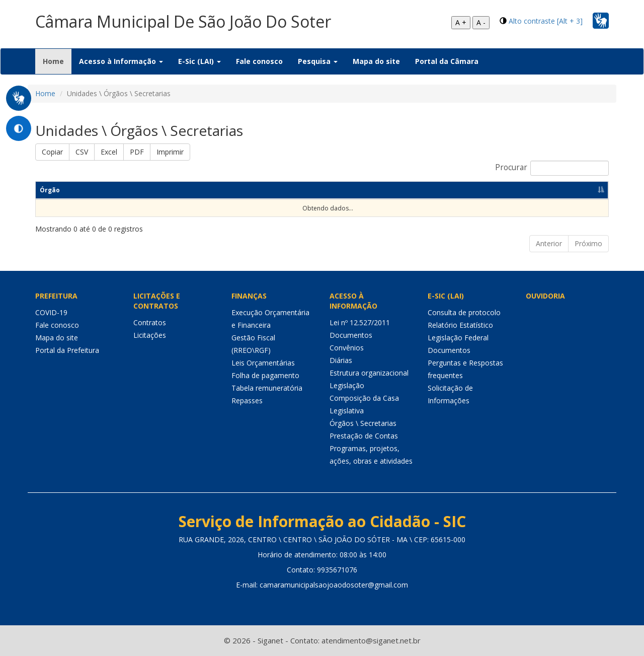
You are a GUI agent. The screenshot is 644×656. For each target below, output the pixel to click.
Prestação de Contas (364, 436)
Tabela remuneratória (267, 388)
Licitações (150, 335)
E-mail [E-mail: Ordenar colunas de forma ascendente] (421, 190)
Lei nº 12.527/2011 (360, 322)
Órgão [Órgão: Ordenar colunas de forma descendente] (50, 190)
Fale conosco (259, 61)
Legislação (347, 385)
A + (461, 22)
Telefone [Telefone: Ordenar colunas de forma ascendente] (357, 190)
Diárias (341, 360)
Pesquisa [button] (318, 61)
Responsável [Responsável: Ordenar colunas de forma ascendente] (116, 190)
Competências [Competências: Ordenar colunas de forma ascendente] (203, 190)
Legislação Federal (458, 338)
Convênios (347, 348)
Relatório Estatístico (460, 325)
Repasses (247, 400)
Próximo (588, 243)
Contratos (150, 322)
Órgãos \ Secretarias (363, 423)
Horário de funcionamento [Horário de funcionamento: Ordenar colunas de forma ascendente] (509, 190)
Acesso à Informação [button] (121, 61)
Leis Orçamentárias (263, 363)
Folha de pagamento (265, 375)
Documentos (351, 335)
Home (57, 61)
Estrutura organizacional (369, 373)
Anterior (549, 243)
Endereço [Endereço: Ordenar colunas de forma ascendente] (288, 190)
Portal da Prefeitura (67, 350)
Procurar (552, 168)
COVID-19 (51, 312)
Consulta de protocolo (464, 312)
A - (481, 22)
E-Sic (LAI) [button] (199, 61)
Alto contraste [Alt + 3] (546, 21)
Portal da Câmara (447, 61)
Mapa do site (376, 61)
